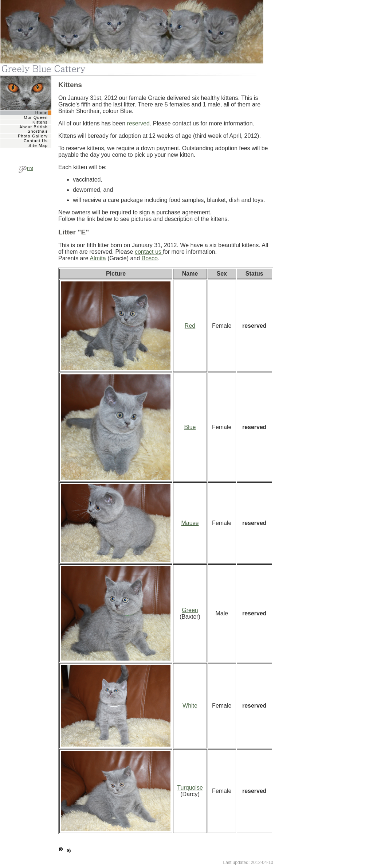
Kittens (40, 122)
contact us (149, 252)
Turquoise (190, 788)
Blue (190, 427)
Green (190, 610)
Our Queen (36, 117)
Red (190, 326)
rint (26, 168)
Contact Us (36, 141)
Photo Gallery (33, 136)
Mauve (190, 523)
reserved (138, 123)
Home (42, 113)
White (190, 706)
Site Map (38, 145)
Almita (98, 258)
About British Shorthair (34, 129)
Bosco (150, 258)
